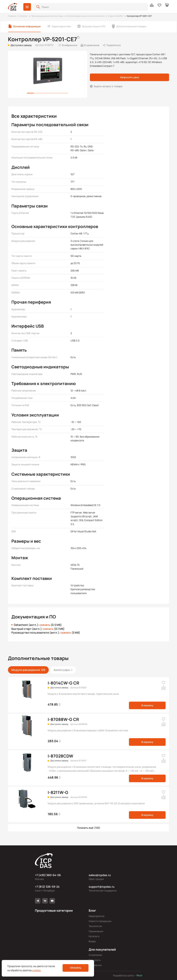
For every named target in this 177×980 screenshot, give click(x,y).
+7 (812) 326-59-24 (47, 887)
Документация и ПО (94, 26)
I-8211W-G (58, 792)
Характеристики (61, 26)
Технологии (95, 926)
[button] (27, 7)
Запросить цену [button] (130, 77)
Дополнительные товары (131, 26)
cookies (36, 970)
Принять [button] (76, 968)
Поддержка (95, 965)
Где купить (95, 960)
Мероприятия (97, 916)
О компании (95, 955)
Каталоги (94, 936)
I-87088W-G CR (63, 719)
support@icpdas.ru (102, 887)
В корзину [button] (147, 705)
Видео (92, 941)
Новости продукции (100, 921)
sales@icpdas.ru (100, 875)
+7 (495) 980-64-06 (48, 875)
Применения (96, 931)
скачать (45, 625)
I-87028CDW (60, 756)
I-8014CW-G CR (63, 683)
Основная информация (27, 26)
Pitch (139, 975)
